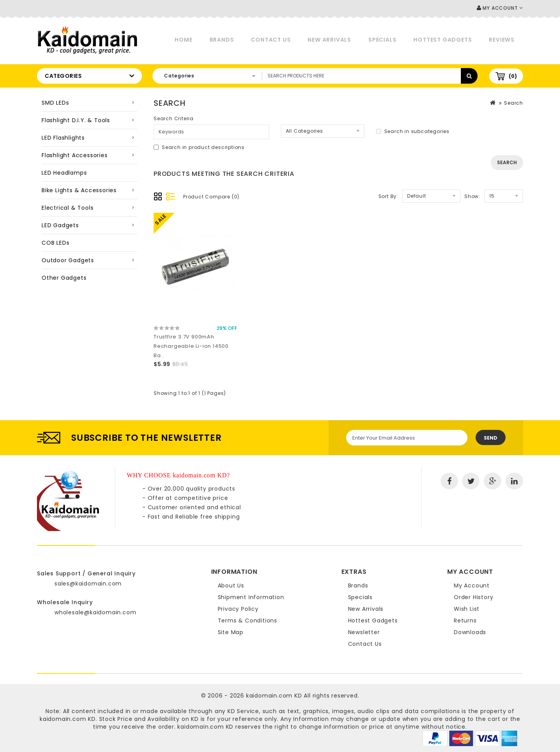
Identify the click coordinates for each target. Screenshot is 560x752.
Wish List (467, 609)
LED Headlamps (64, 173)
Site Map (231, 632)
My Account (472, 585)
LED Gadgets (60, 225)
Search (514, 103)
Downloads (470, 632)
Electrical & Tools (67, 208)
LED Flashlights (63, 138)
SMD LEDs (55, 103)
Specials (382, 40)
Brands (222, 40)
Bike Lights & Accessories (79, 190)
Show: (472, 196)
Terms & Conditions (248, 621)
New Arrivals (329, 40)
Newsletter (364, 632)
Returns (465, 621)
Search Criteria (174, 118)
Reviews (502, 40)
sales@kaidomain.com (88, 584)
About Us (231, 585)
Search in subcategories (413, 131)
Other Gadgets (64, 278)
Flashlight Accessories (75, 155)
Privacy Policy (238, 609)
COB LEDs (55, 243)
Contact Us (271, 40)
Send (491, 438)
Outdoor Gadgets (68, 260)
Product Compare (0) (211, 197)
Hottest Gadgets (443, 40)
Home (183, 40)
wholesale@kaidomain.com (95, 612)
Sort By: (388, 196)
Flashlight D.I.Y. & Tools (76, 120)
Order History (473, 597)
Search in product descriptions (199, 147)
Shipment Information (251, 597)
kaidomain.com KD (274, 696)
